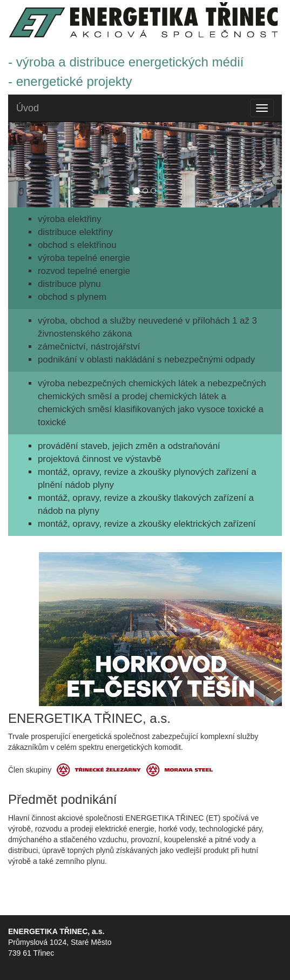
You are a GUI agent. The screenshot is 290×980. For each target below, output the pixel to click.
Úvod (28, 108)
